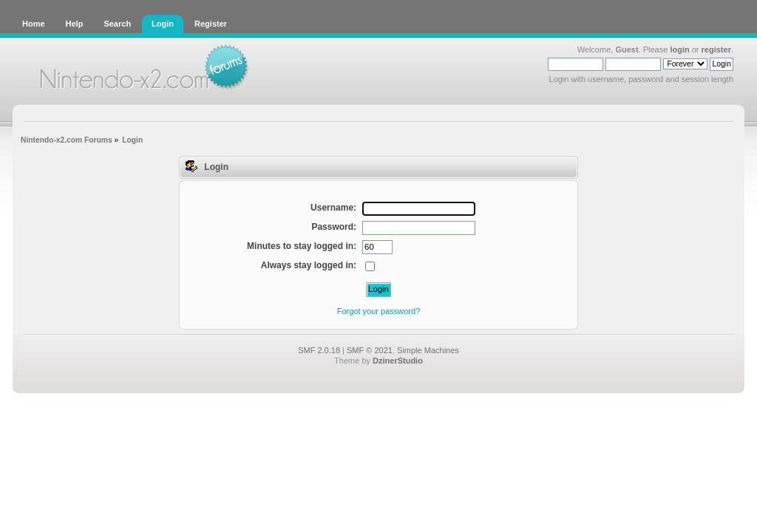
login (679, 50)
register (716, 50)
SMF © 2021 (370, 350)
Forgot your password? (379, 311)
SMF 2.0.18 (319, 350)
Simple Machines (428, 350)
